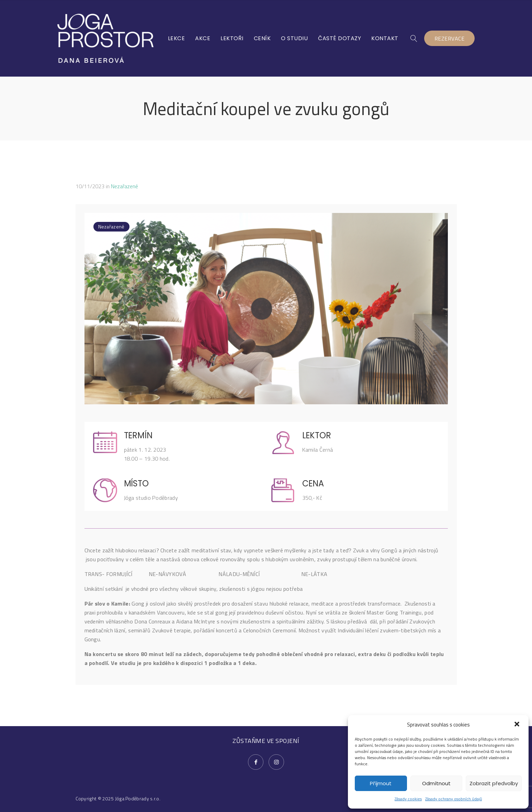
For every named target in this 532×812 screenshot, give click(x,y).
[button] (518, 725)
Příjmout (381, 783)
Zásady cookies (408, 799)
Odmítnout (436, 783)
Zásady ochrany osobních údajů (454, 799)
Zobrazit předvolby (494, 783)
